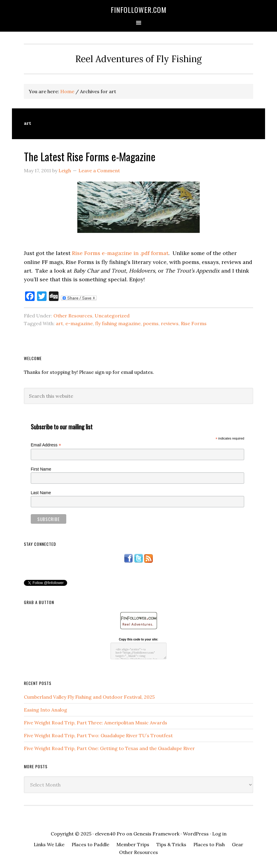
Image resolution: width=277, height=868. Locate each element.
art (59, 323)
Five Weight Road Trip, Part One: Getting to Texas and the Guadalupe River (109, 748)
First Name (41, 469)
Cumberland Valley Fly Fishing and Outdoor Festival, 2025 (89, 697)
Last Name (41, 493)
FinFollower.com (139, 10)
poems (151, 323)
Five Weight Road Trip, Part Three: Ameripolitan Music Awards (96, 723)
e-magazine (79, 323)
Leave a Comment (99, 170)
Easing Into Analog (46, 710)
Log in (219, 834)
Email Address (46, 445)
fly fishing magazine (118, 323)
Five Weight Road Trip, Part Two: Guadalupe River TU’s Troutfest (98, 735)
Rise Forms (194, 323)
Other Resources (73, 316)
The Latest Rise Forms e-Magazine (90, 156)
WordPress (196, 834)
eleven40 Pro (110, 834)
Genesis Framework (156, 834)
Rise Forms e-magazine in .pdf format (120, 253)
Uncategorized (112, 316)
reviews (170, 323)
